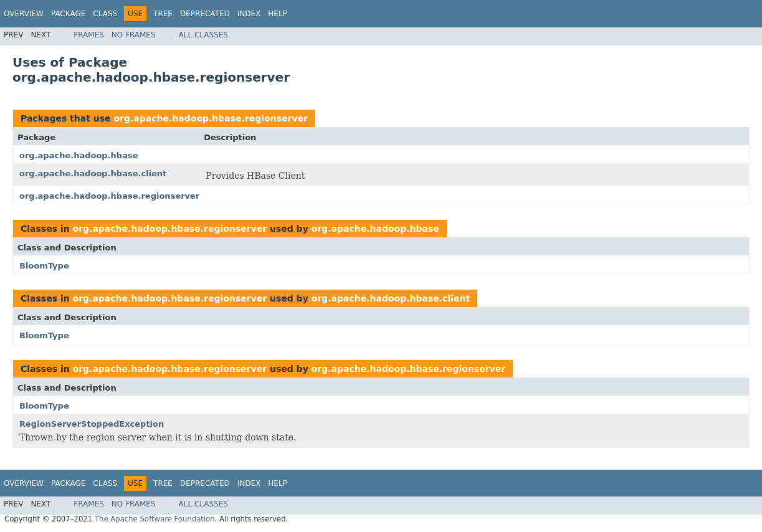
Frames (89, 35)
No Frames (134, 35)
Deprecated (205, 14)
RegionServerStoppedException (92, 424)
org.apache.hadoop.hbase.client (93, 173)
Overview (24, 14)
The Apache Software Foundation (155, 519)
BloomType (44, 266)
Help (278, 14)
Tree (163, 14)
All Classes (203, 35)
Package (68, 14)
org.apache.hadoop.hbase (79, 155)
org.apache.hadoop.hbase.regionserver (211, 118)
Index (249, 14)
